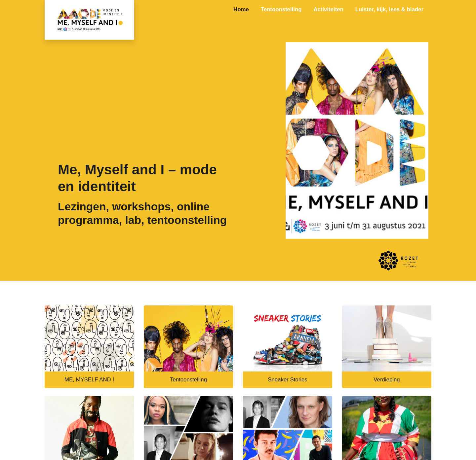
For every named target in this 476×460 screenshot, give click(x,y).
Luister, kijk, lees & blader (389, 9)
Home (241, 9)
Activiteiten (328, 9)
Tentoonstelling (281, 9)
